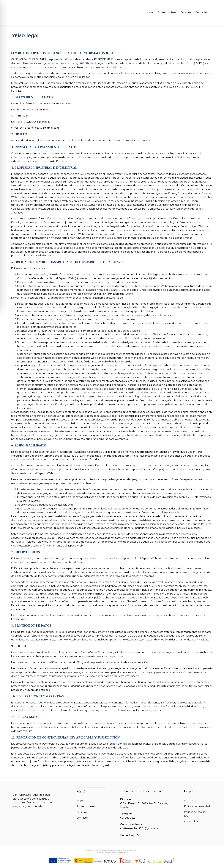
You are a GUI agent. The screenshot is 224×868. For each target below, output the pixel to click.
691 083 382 (128, 818)
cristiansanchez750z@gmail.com (140, 828)
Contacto (201, 12)
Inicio (150, 12)
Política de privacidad (197, 806)
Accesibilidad (192, 822)
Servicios (186, 12)
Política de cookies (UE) (195, 814)
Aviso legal (190, 801)
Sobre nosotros (167, 12)
